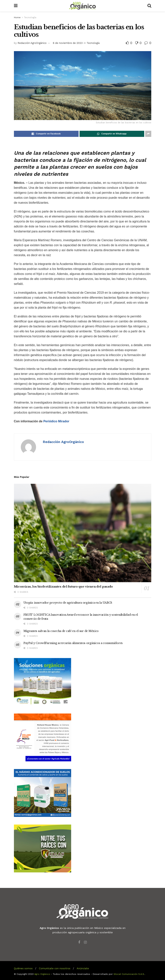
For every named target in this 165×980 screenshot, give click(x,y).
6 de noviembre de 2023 (68, 43)
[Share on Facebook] (46, 134)
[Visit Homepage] (82, 6)
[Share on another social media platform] (148, 134)
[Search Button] (149, 6)
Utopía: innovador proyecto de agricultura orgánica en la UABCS (68, 603)
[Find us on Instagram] (85, 942)
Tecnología (30, 17)
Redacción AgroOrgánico (32, 43)
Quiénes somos (23, 968)
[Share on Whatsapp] (112, 134)
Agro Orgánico (42, 974)
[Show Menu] (16, 6)
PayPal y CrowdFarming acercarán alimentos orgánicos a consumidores (73, 643)
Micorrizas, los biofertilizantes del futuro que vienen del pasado (64, 586)
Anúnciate (83, 968)
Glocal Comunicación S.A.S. (129, 974)
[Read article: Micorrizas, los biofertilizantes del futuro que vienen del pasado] (83, 533)
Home (17, 17)
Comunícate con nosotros (55, 968)
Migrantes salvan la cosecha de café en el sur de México (61, 631)
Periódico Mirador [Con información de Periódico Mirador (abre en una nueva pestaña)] (56, 421)
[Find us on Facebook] (79, 942)
